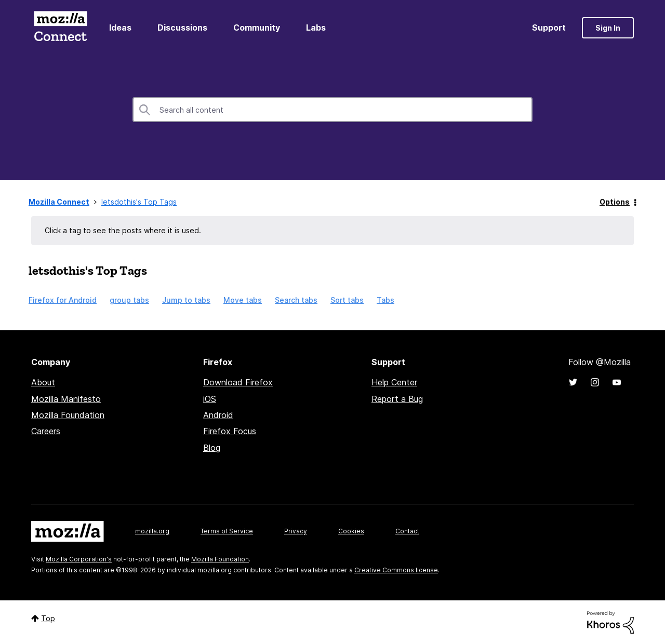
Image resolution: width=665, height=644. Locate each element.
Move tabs (243, 300)
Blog (212, 448)
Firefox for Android (63, 300)
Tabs (385, 300)
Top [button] (48, 618)
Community (257, 28)
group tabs (129, 300)
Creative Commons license (396, 570)
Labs (316, 28)
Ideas (120, 28)
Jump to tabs (186, 300)
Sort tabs (347, 300)
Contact (407, 531)
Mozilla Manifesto (66, 399)
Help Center (394, 382)
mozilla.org (152, 531)
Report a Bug (397, 399)
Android (218, 415)
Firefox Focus (230, 431)
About (43, 382)
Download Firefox (238, 382)
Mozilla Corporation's (79, 559)
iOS (210, 399)
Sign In (608, 28)
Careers (46, 431)
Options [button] (615, 202)
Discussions (182, 28)
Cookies (351, 531)
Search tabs (296, 300)
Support (549, 28)
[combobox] (332, 110)
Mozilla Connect (60, 28)
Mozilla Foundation (68, 415)
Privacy (296, 531)
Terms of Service (227, 531)
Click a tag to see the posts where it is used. (123, 230)
